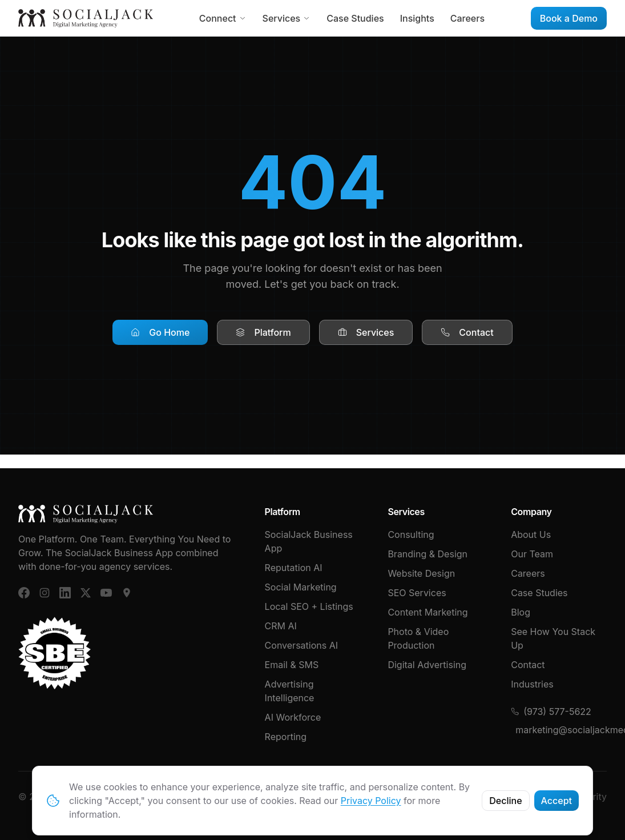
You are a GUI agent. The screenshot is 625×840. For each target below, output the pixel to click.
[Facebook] (24, 593)
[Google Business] (127, 593)
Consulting (411, 534)
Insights (417, 18)
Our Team (532, 554)
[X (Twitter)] (86, 593)
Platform (263, 332)
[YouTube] (106, 593)
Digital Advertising (427, 665)
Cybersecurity (576, 797)
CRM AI (281, 626)
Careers (467, 18)
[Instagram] (45, 593)
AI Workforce (293, 717)
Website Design (421, 573)
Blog (521, 612)
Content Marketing (428, 612)
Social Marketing (301, 587)
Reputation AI (294, 568)
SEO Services (417, 593)
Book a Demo (569, 18)
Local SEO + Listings (309, 606)
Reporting (286, 737)
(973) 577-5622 (551, 712)
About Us (531, 534)
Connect (223, 18)
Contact (467, 332)
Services (287, 18)
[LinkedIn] (65, 593)
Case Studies (355, 18)
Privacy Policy (506, 797)
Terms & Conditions (425, 797)
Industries (532, 684)
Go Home (160, 332)
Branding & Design (428, 554)
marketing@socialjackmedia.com (561, 730)
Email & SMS (292, 665)
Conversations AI (301, 645)
